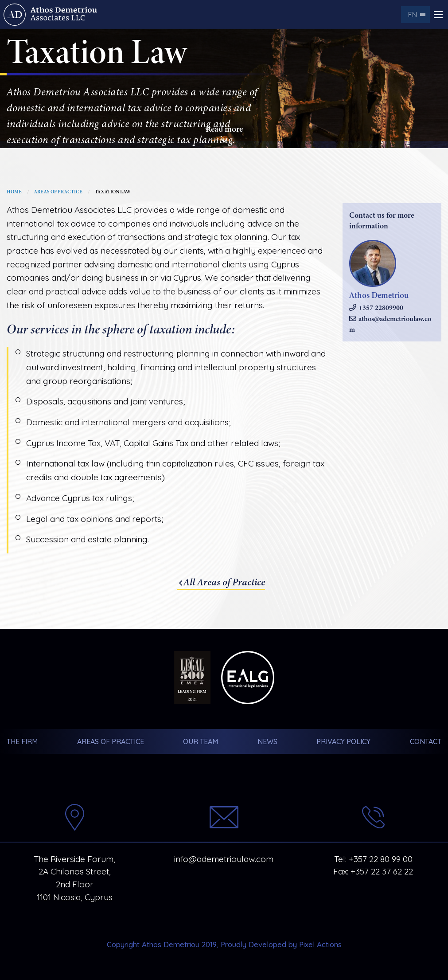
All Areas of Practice (224, 582)
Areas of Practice (58, 192)
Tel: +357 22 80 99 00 (373, 859)
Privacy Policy (343, 741)
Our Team (201, 741)
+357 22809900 (381, 308)
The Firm (22, 741)
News (267, 741)
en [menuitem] (413, 15)
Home (14, 192)
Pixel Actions (320, 944)
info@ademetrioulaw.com (224, 859)
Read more (224, 134)
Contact (426, 741)
